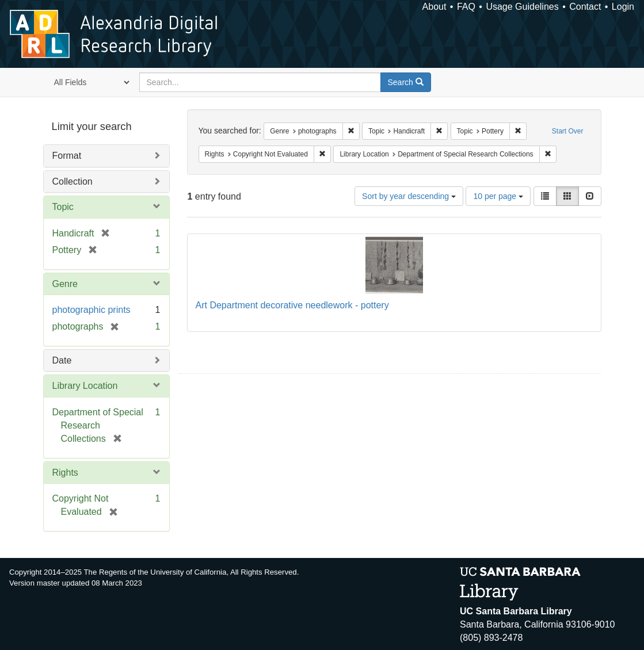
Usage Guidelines (522, 7)
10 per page (498, 196)
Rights (65, 473)
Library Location (85, 386)
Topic (63, 207)
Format (67, 156)
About (435, 7)
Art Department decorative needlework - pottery (292, 305)
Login (623, 7)
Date (62, 360)
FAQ (466, 7)
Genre (65, 284)
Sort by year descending (409, 196)
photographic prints (92, 310)
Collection (73, 181)
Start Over (568, 131)
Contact (585, 7)
